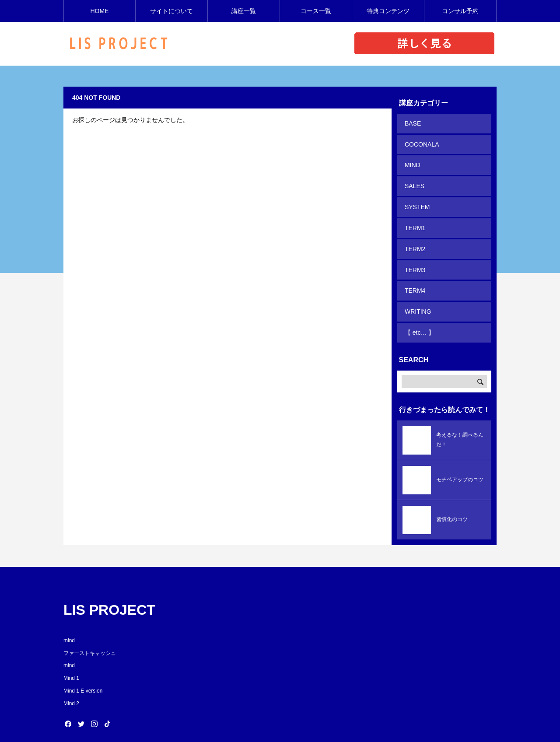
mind (69, 617)
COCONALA (421, 141)
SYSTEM (416, 198)
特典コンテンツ (388, 11)
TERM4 (414, 273)
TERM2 (414, 235)
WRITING (417, 292)
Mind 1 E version (83, 668)
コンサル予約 (460, 11)
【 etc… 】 (419, 311)
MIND (412, 160)
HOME (100, 11)
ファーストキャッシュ (90, 630)
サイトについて (171, 11)
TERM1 (414, 217)
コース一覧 (316, 11)
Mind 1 (71, 655)
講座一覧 (244, 11)
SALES (414, 179)
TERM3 (414, 254)
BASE (412, 122)
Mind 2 (71, 680)
